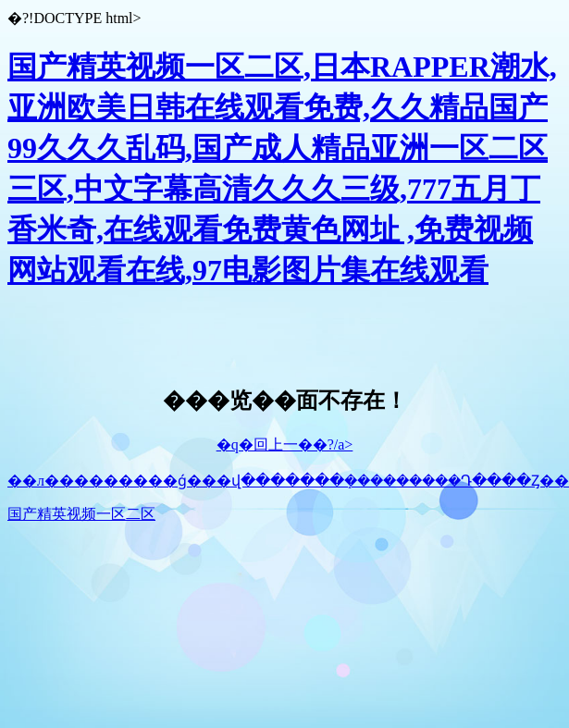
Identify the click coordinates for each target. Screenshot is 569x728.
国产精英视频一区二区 (81, 514)
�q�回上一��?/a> (285, 444)
